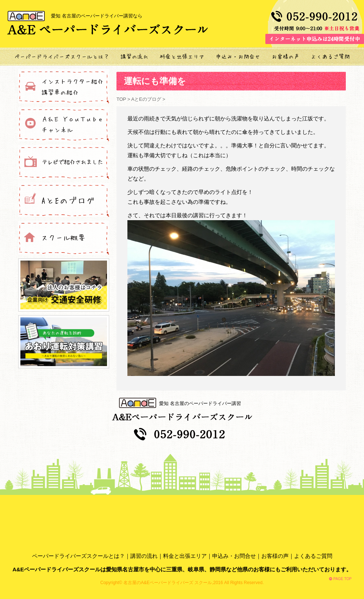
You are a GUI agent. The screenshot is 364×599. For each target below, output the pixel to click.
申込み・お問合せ (234, 556)
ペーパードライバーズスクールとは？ (78, 556)
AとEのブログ (146, 99)
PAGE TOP (340, 579)
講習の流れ (144, 556)
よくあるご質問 (313, 556)
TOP (122, 99)
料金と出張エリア (185, 556)
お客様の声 (275, 556)
